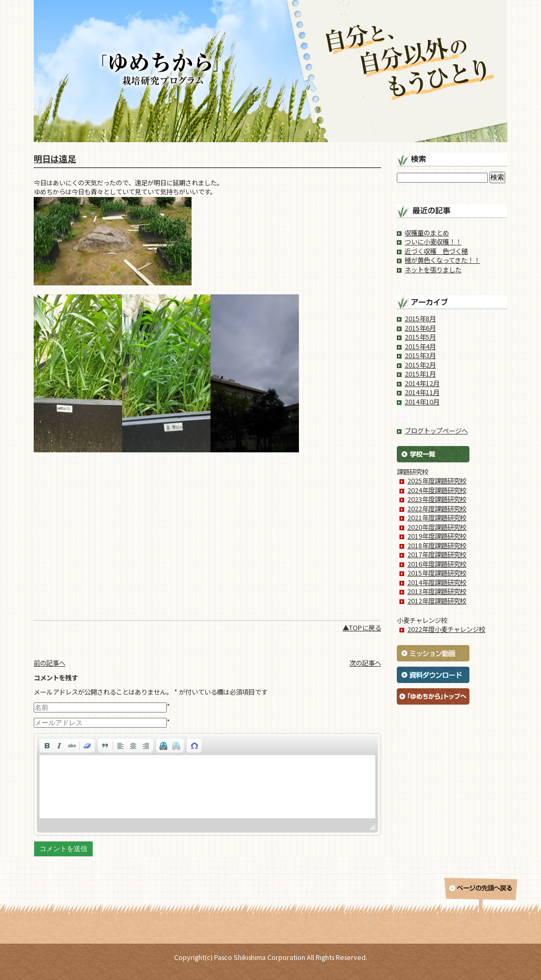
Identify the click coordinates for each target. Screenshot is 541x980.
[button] (47, 746)
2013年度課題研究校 (437, 591)
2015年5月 (420, 337)
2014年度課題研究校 (437, 582)
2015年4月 (420, 347)
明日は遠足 (55, 159)
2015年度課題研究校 (437, 573)
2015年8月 (420, 319)
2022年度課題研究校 (437, 509)
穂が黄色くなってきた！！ (442, 260)
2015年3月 (420, 355)
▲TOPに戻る (362, 628)
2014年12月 (422, 383)
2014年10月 (422, 402)
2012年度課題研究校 (437, 601)
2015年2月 (420, 365)
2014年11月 (422, 392)
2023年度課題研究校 (437, 499)
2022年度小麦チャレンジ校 (446, 629)
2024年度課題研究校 (437, 490)
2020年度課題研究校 (437, 527)
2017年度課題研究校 (437, 555)
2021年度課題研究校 (437, 518)
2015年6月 (420, 328)
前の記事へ (49, 663)
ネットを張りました (433, 270)
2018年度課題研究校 (437, 546)
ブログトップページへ (436, 431)
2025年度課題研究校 (437, 481)
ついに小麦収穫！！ (433, 242)
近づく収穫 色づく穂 (436, 251)
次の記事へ (365, 663)
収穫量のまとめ (427, 233)
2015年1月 (420, 374)
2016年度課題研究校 (437, 564)
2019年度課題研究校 (437, 536)
